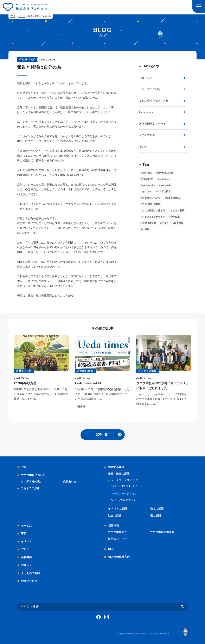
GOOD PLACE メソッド (128, 486)
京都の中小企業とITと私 (154, 101)
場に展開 (155, 516)
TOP (13, 16)
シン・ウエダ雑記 (150, 89)
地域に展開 (157, 509)
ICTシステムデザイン (124, 500)
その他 (143, 147)
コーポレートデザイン (124, 493)
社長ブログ (146, 78)
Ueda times (146, 112)
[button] (199, 6)
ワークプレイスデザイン (125, 480)
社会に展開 (115, 516)
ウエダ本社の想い (32, 482)
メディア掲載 (147, 135)
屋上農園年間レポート (153, 124)
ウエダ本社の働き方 (162, 532)
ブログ (22, 16)
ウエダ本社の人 (117, 532)
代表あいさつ (71, 482)
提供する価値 (116, 467)
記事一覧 (102, 434)
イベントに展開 (117, 509)
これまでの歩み (30, 488)
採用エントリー (117, 539)
